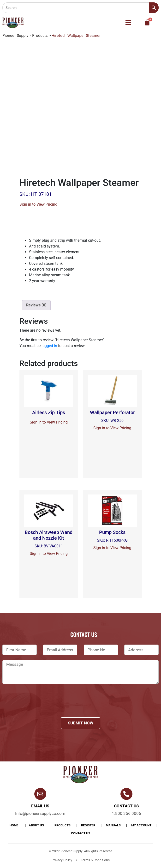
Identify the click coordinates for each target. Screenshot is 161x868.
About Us (36, 825)
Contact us (126, 806)
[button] (128, 23)
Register (88, 825)
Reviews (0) (36, 305)
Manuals (113, 825)
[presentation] (39, 707)
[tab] (36, 305)
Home (14, 825)
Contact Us (81, 833)
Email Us (40, 806)
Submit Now (81, 723)
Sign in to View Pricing (38, 204)
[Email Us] (40, 794)
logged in (49, 346)
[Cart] (147, 22)
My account (141, 825)
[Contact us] (126, 794)
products (63, 825)
